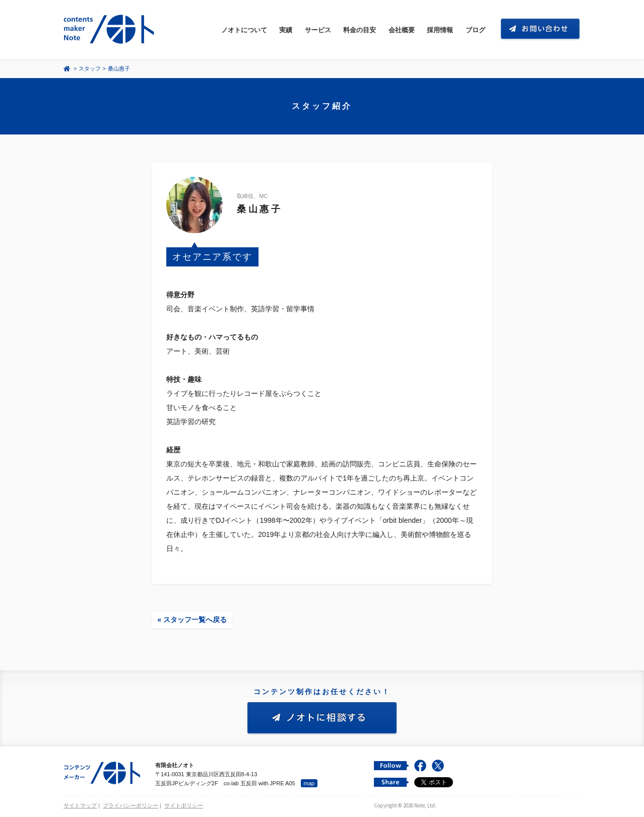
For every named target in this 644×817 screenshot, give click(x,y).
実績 (286, 30)
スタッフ (90, 69)
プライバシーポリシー (131, 805)
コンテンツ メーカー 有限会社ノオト (111, 29)
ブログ (475, 30)
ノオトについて (244, 30)
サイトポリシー (184, 805)
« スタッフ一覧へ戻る (192, 620)
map (309, 783)
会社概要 (402, 30)
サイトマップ (80, 805)
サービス (318, 30)
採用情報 (440, 30)
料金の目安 (360, 30)
